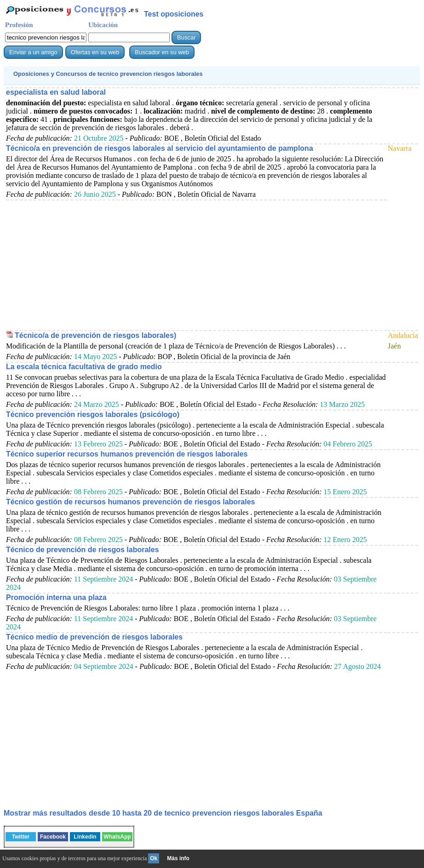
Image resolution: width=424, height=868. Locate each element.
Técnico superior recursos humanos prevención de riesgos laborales (127, 454)
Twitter (21, 837)
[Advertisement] (196, 265)
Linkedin (85, 837)
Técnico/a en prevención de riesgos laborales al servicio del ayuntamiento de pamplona (160, 148)
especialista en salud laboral (56, 92)
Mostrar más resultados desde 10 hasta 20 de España (163, 813)
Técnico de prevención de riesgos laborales (83, 550)
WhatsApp (117, 837)
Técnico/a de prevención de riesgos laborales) (95, 335)
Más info (178, 858)
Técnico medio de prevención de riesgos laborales (94, 637)
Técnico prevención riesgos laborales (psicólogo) (93, 414)
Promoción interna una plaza (56, 597)
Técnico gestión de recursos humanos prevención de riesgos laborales (131, 502)
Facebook (53, 837)
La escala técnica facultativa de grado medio (84, 367)
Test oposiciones (174, 14)
